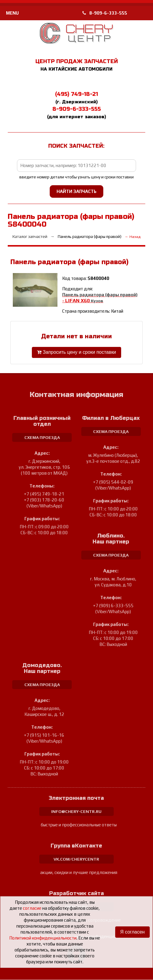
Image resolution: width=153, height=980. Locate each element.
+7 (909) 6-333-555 (113, 606)
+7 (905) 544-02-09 (113, 482)
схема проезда (42, 438)
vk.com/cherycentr (76, 859)
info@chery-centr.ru (76, 812)
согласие (32, 908)
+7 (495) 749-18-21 (44, 494)
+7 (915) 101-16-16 (44, 735)
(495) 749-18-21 (76, 94)
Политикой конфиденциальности (43, 938)
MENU (12, 13)
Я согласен (132, 932)
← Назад (133, 237)
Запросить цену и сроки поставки (76, 352)
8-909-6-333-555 (105, 13)
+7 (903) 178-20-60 (44, 500)
